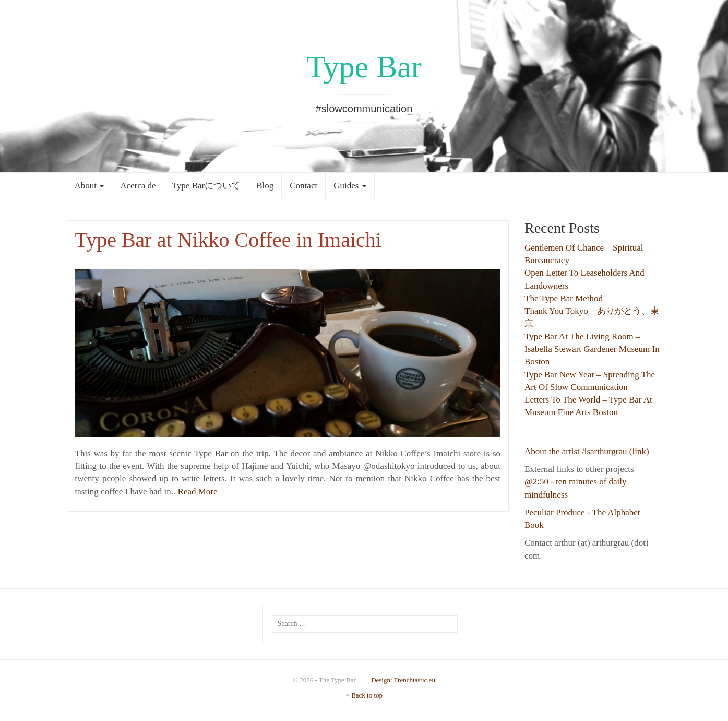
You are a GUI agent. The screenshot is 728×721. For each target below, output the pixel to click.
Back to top (364, 695)
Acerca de (138, 186)
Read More (198, 492)
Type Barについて (206, 186)
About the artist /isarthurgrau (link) (587, 451)
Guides (350, 186)
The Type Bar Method (564, 298)
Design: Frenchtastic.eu (403, 680)
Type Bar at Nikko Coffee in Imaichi (228, 240)
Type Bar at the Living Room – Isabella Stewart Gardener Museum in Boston (592, 349)
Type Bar (364, 67)
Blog (265, 186)
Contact (303, 186)
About (89, 186)
